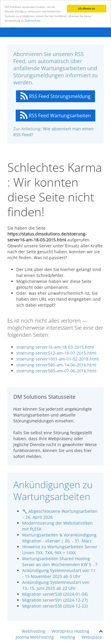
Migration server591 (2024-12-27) (55, 600)
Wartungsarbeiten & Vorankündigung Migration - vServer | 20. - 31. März (59, 538)
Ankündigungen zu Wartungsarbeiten (53, 490)
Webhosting (33, 631)
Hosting (68, 637)
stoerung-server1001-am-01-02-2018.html (58, 359)
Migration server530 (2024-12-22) (55, 606)
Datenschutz (33, 21)
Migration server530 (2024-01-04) (55, 594)
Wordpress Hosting (70, 631)
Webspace (92, 637)
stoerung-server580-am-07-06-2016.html (56, 371)
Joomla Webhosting (35, 637)
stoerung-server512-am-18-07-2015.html (56, 353)
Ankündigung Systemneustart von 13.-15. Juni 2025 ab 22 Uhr (56, 585)
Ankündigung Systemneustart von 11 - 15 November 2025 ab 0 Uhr (59, 573)
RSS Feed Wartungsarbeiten (55, 116)
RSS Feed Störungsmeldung (55, 96)
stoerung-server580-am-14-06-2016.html (56, 365)
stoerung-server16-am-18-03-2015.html (55, 347)
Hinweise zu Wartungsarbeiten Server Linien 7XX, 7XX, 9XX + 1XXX (60, 550)
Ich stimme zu (87, 8)
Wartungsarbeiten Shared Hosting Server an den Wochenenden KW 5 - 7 (60, 562)
